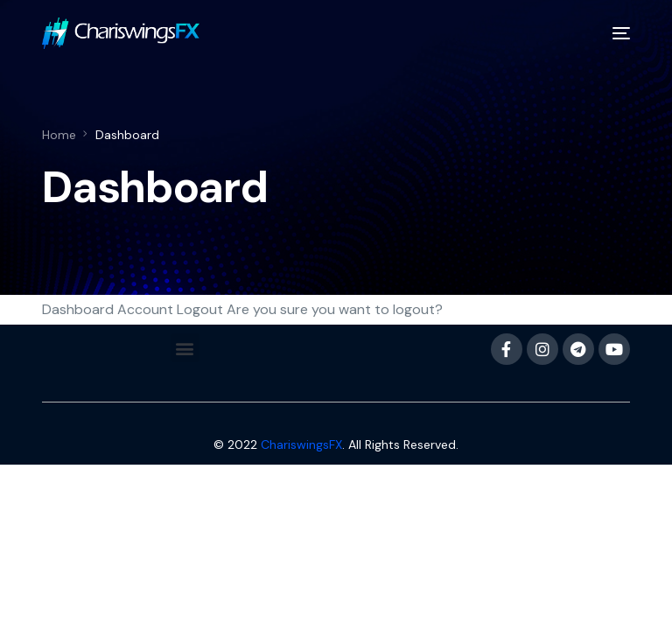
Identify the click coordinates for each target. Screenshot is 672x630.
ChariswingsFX (301, 444)
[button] (185, 348)
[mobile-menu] (614, 33)
